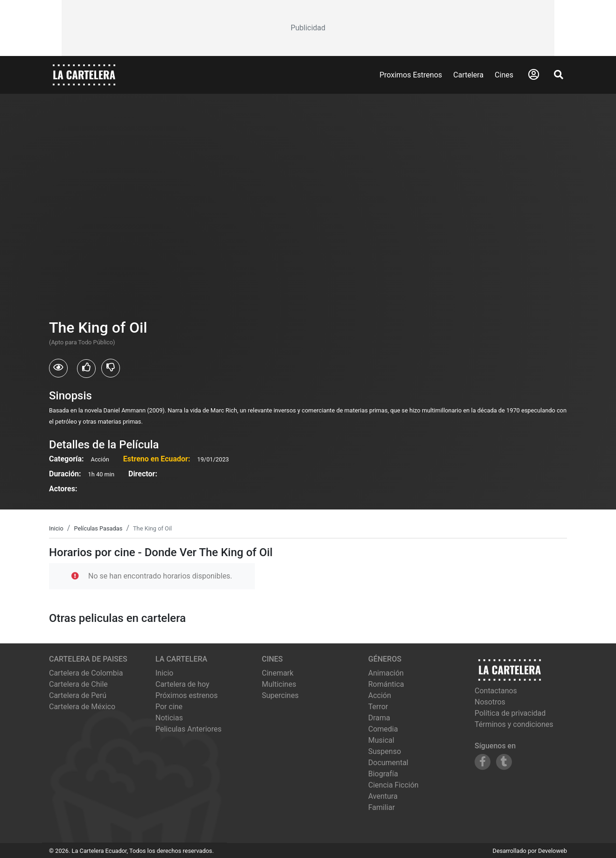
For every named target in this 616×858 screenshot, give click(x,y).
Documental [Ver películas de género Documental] (388, 763)
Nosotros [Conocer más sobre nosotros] (490, 702)
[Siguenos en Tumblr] (504, 762)
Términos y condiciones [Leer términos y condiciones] (514, 724)
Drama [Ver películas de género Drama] (379, 718)
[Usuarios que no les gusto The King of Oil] (111, 368)
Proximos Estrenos (411, 75)
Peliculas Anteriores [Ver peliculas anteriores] (189, 729)
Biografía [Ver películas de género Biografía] (383, 774)
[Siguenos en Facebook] (483, 762)
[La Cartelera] (84, 74)
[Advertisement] (308, 28)
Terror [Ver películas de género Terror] (378, 707)
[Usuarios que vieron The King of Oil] (58, 368)
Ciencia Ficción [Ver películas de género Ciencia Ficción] (393, 785)
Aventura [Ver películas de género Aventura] (383, 796)
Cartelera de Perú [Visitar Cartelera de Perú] (78, 695)
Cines (504, 75)
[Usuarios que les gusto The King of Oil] (86, 369)
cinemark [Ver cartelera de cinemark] (278, 673)
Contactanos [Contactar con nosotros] (496, 691)
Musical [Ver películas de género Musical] (381, 740)
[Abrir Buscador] (559, 75)
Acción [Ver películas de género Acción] (380, 695)
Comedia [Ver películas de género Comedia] (383, 729)
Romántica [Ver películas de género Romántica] (386, 684)
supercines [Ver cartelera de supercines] (280, 695)
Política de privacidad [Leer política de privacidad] (510, 713)
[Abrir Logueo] (534, 75)
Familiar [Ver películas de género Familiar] (381, 807)
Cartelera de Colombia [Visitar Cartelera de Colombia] (86, 673)
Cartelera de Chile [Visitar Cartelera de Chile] (78, 684)
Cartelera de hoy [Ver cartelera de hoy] (182, 684)
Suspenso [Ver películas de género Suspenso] (385, 751)
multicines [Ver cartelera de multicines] (279, 684)
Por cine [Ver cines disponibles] (169, 707)
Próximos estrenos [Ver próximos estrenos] (186, 695)
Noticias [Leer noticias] (169, 718)
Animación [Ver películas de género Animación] (386, 673)
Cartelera (468, 75)
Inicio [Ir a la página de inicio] (164, 673)
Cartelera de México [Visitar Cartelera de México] (82, 707)
